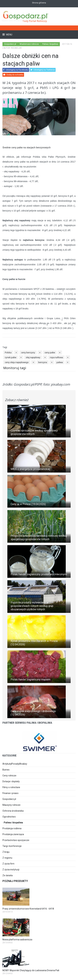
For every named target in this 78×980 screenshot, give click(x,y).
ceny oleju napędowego (17, 362)
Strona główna (39, 3)
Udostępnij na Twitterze (43, 70)
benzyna (43, 362)
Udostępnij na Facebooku (16, 70)
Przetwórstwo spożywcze (16, 840)
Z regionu (7, 858)
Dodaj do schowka (13, 75)
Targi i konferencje (12, 846)
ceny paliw (50, 352)
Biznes (6, 770)
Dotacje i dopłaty (11, 781)
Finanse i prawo (10, 793)
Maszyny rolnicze (11, 805)
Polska (8, 352)
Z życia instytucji (11, 870)
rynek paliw (11, 357)
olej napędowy (33, 357)
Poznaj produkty (15, 881)
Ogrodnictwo (9, 817)
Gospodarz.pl (9, 799)
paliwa (60, 362)
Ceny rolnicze (9, 776)
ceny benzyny (28, 352)
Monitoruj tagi (15, 368)
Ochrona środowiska (13, 811)
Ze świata (8, 875)
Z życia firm (8, 864)
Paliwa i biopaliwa (13, 823)
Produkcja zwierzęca (13, 834)
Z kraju (6, 852)
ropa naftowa (56, 357)
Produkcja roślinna (12, 828)
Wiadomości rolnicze (29, 44)
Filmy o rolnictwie (11, 787)
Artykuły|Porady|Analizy (15, 764)
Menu (9, 35)
